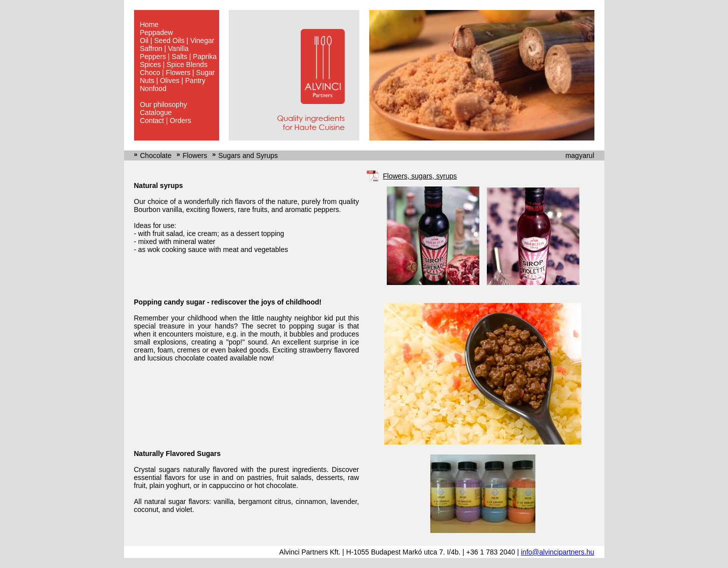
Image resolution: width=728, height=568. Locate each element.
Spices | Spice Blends (174, 64)
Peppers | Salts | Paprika (179, 56)
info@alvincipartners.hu (558, 552)
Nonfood (153, 88)
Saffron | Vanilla (164, 48)
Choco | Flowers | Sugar (178, 72)
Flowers (195, 155)
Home (149, 24)
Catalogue (156, 112)
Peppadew (157, 32)
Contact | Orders (166, 120)
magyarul (580, 155)
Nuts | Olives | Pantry (173, 80)
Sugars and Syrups (248, 155)
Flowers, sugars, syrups (420, 176)
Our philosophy (164, 104)
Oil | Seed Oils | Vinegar (177, 40)
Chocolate (156, 155)
